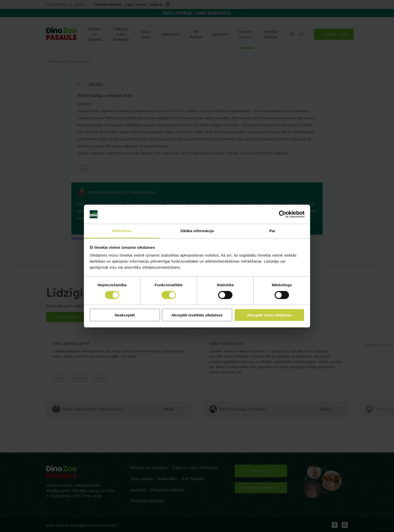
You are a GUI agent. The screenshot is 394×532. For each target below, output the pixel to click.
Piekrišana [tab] (122, 231)
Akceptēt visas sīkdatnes (269, 315)
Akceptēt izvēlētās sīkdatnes (197, 315)
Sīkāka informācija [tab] (197, 231)
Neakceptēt (125, 315)
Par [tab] (273, 231)
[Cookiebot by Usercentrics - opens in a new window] (283, 214)
